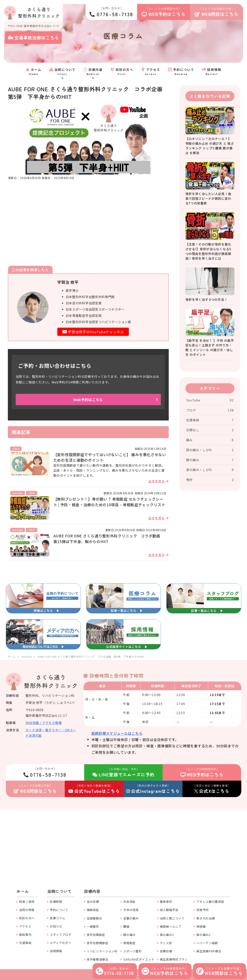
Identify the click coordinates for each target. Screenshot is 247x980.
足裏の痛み (131, 918)
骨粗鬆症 (129, 943)
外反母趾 (129, 902)
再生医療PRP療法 (209, 951)
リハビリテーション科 (102, 951)
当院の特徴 (27, 910)
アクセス (25, 926)
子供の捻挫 (131, 910)
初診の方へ (27, 918)
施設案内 (25, 934)
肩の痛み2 (203, 935)
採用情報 (56, 951)
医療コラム (58, 918)
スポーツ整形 (132, 951)
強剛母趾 (93, 910)
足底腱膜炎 (94, 918)
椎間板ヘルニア (171, 926)
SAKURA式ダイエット (139, 959)
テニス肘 (166, 943)
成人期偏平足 (169, 910)
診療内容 (92, 891)
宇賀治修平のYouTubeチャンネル (93, 332)
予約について (59, 910)
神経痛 (201, 926)
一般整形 (93, 926)
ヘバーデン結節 (207, 943)
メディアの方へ (61, 943)
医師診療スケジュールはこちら (117, 733)
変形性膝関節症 (98, 943)
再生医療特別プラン (174, 959)
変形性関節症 (96, 935)
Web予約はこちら (88, 400)
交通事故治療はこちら (33, 37)
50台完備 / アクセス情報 (44, 723)
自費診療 (166, 951)
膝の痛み (129, 935)
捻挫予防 (203, 910)
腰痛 (126, 926)
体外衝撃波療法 (98, 959)
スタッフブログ (61, 934)
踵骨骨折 (166, 902)
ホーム (23, 891)
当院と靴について (172, 918)
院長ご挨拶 (27, 902)
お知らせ (56, 926)
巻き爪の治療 (206, 918)
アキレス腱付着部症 (210, 902)
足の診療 (93, 902)
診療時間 (56, 902)
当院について (59, 891)
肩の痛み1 (167, 935)
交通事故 (25, 943)
